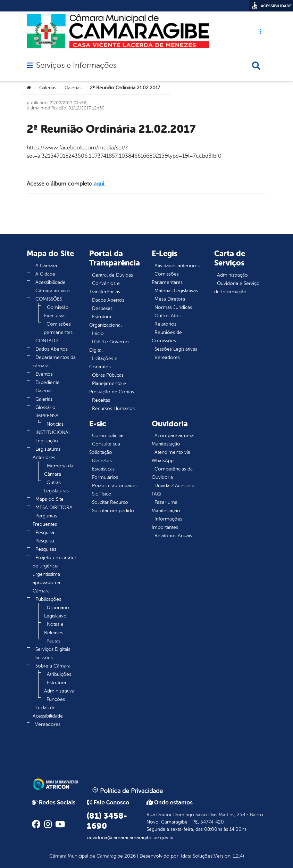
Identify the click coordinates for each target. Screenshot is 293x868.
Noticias (55, 424)
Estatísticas (103, 469)
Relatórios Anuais (173, 536)
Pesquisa (45, 533)
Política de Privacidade (127, 791)
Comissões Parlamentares (167, 278)
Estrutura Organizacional (105, 321)
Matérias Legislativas (176, 291)
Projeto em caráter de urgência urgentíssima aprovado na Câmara (55, 574)
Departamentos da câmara (54, 362)
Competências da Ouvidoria (172, 473)
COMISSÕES (49, 299)
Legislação (47, 441)
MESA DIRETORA (54, 507)
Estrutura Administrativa (59, 687)
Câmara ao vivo (53, 291)
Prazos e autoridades (115, 486)
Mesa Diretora (170, 299)
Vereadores (48, 724)
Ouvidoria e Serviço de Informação (237, 288)
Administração (232, 275)
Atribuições (59, 674)
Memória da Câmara (59, 470)
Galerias (48, 88)
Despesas (102, 308)
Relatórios (165, 324)
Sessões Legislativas (176, 349)
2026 (129, 856)
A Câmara (46, 266)
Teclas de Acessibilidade (48, 712)
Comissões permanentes (58, 328)
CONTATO (47, 341)
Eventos (44, 374)
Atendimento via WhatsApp (171, 456)
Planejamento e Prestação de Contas (112, 388)
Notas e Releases (54, 628)
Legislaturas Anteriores (47, 453)
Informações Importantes (167, 523)
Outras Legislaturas (56, 487)
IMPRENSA (47, 416)
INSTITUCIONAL (53, 432)
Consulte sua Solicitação (105, 448)
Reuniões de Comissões (167, 337)
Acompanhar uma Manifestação (173, 440)
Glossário (45, 407)
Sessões (44, 658)
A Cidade (45, 274)
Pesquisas (46, 549)
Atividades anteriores (177, 266)
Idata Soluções (197, 856)
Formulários (105, 477)
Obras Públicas (108, 375)
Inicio (98, 333)
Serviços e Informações (76, 65)
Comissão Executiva (56, 312)
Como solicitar (108, 436)
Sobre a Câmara (53, 666)
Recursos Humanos (113, 408)
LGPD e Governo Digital (109, 346)
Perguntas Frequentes (45, 520)
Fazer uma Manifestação (166, 506)
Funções (56, 699)
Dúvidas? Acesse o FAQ (173, 490)
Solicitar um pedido (113, 511)
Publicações (48, 599)
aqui (99, 184)
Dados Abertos (52, 349)
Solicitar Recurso (110, 502)
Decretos (102, 461)
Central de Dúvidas (112, 275)
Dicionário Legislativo (57, 612)
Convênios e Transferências (105, 288)
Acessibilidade (51, 282)
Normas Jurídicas (173, 307)
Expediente (48, 382)
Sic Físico (102, 494)
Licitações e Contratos (103, 363)
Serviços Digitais (53, 649)
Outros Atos (168, 316)
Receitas (101, 400)
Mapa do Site (49, 499)
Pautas (53, 641)
